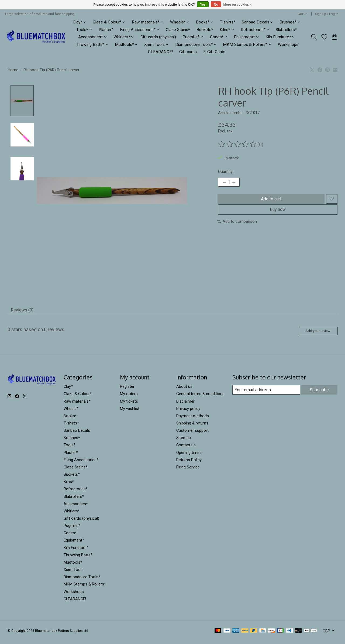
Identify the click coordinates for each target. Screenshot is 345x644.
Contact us (186, 449)
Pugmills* (72, 529)
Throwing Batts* (78, 559)
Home (13, 70)
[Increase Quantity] (236, 183)
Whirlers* (72, 515)
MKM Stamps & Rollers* (85, 588)
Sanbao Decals (77, 434)
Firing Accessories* (81, 463)
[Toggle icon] (314, 37)
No (216, 5)
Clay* (68, 390)
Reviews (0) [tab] (24, 311)
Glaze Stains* (178, 30)
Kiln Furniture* (76, 551)
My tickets (129, 405)
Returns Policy (189, 463)
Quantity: (226, 172)
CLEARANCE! (160, 52)
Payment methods (193, 420)
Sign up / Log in (327, 14)
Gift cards (188, 52)
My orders (129, 398)
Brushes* (72, 441)
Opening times (189, 456)
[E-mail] (266, 393)
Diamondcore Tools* (82, 581)
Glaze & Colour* (78, 398)
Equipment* (74, 544)
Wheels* (71, 412)
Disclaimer (185, 405)
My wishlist (130, 412)
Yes (203, 5)
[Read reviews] (238, 144)
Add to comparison (237, 229)
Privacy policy (188, 412)
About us (184, 390)
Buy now (278, 215)
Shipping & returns (192, 427)
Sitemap (184, 441)
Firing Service (188, 471)
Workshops (288, 44)
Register (127, 390)
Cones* (70, 537)
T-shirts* (228, 22)
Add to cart (270, 201)
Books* (70, 420)
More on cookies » (238, 5)
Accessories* (76, 507)
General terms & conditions (200, 398)
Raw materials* (77, 405)
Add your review (314, 334)
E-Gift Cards (214, 52)
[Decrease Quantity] (224, 183)
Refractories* (76, 493)
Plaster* (106, 30)
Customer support (192, 434)
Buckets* (205, 30)
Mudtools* (73, 566)
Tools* (70, 449)
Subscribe (319, 393)
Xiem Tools (74, 573)
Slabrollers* (286, 30)
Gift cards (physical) (158, 37)
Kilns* (69, 485)
